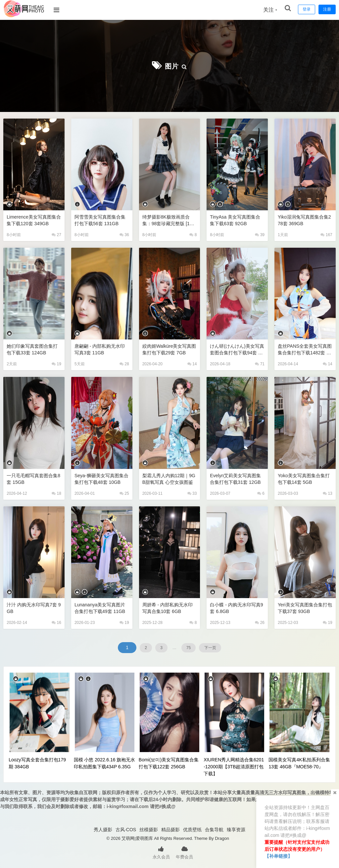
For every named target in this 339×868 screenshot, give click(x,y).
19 (56, 363)
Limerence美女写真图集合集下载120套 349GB (33, 219)
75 (191, 647)
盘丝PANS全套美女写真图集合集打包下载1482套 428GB (304, 349)
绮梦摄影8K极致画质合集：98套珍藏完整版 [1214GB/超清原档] (169, 220)
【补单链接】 (278, 856)
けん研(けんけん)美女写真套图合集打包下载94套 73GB (236, 349)
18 (56, 493)
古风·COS (126, 829)
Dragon (222, 838)
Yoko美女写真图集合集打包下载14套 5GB (303, 478)
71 (260, 363)
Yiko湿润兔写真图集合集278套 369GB (305, 219)
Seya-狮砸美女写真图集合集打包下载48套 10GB (102, 478)
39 (260, 234)
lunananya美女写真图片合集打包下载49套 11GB (102, 607)
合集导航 (214, 829)
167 (326, 234)
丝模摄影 (149, 829)
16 (56, 622)
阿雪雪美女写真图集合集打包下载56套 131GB (101, 219)
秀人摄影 (103, 829)
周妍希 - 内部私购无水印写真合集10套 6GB (169, 607)
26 (260, 622)
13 (328, 493)
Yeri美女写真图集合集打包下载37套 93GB (304, 607)
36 (124, 234)
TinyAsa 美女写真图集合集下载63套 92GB (237, 219)
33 (192, 493)
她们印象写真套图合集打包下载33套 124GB (31, 349)
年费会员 (184, 851)
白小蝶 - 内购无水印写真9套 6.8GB (237, 607)
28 (124, 363)
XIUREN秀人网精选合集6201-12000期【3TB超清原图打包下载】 (234, 766)
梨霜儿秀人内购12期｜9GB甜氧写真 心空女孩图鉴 (169, 478)
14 (192, 363)
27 (56, 234)
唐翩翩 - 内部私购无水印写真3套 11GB (101, 349)
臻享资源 (236, 829)
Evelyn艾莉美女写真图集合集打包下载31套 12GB (236, 478)
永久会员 (161, 851)
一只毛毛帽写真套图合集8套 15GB (31, 478)
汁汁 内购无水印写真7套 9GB (34, 607)
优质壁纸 (192, 829)
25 (124, 493)
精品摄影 (170, 829)
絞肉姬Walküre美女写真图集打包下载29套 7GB (169, 349)
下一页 (219, 647)
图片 (172, 65)
